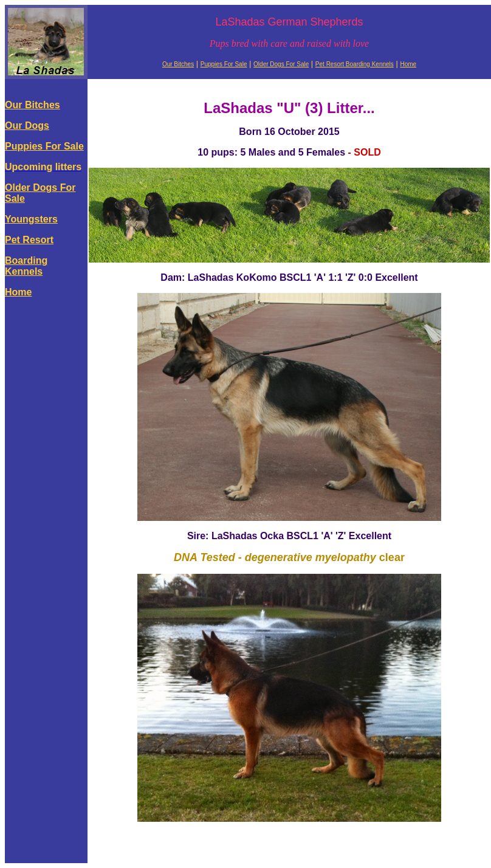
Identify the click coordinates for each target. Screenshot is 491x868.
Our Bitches (178, 64)
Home (408, 64)
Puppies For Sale (224, 64)
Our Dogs (27, 126)
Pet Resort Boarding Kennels (355, 64)
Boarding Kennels (26, 266)
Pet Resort (29, 240)
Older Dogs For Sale (281, 64)
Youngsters (31, 219)
